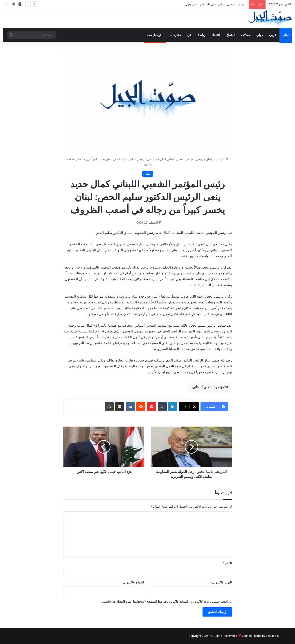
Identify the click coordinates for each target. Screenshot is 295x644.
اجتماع (231, 35)
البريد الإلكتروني (221, 582)
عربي (273, 35)
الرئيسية (221, 159)
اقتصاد (216, 35)
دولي (260, 35)
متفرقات (175, 35)
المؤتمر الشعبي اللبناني (209, 387)
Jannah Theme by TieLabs (259, 636)
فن (189, 35)
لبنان (286, 35)
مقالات (245, 35)
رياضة (202, 35)
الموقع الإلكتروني (134, 582)
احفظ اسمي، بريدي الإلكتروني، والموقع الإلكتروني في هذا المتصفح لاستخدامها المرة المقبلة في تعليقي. (165, 602)
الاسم (227, 563)
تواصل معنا (155, 35)
